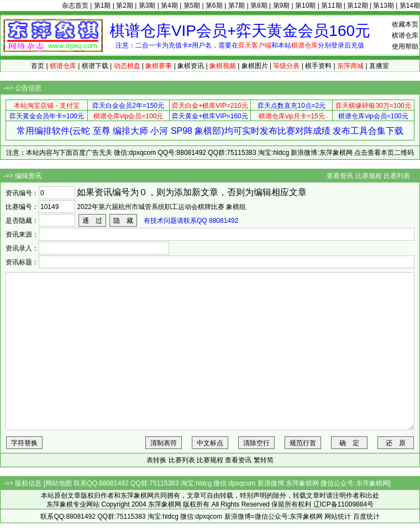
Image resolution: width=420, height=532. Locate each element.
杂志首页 (75, 6)
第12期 (357, 6)
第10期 (305, 6)
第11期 (331, 6)
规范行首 (303, 443)
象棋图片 (255, 66)
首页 (38, 66)
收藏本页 (405, 24)
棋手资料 (318, 66)
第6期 (214, 6)
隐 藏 (123, 221)
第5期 (192, 6)
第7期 (237, 6)
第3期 (147, 6)
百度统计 (366, 517)
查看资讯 (340, 176)
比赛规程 (369, 176)
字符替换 (24, 443)
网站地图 (59, 483)
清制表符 (164, 443)
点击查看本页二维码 (384, 153)
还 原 (396, 443)
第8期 (259, 6)
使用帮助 (405, 46)
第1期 (103, 6)
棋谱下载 (95, 66)
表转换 (156, 460)
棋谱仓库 (405, 35)
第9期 (282, 6)
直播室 (379, 66)
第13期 (383, 6)
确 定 (349, 443)
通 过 (92, 221)
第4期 (169, 6)
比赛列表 (397, 176)
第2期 (125, 6)
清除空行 (256, 443)
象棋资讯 (191, 66)
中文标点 (210, 443)
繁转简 (264, 460)
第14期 (410, 6)
